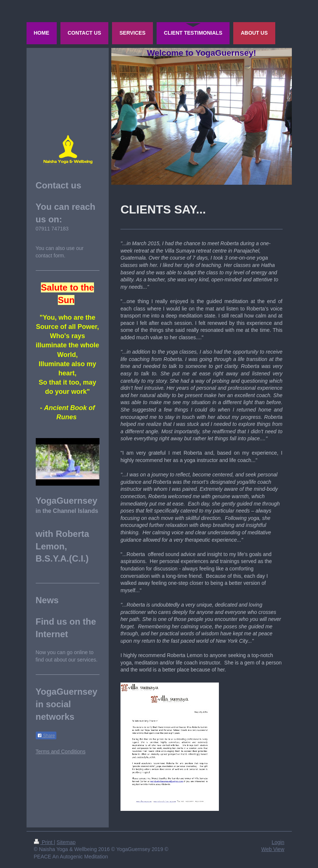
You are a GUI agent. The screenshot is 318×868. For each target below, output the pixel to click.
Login (278, 842)
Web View (273, 849)
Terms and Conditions (61, 751)
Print (44, 842)
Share (46, 736)
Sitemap (66, 842)
